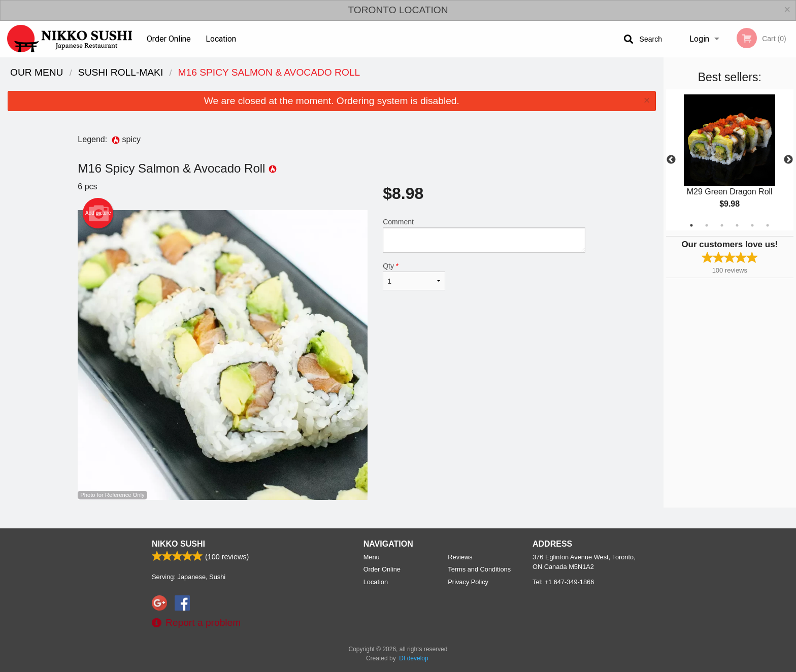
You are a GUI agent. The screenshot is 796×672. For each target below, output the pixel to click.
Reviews (460, 557)
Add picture (98, 213)
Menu (372, 557)
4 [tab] (737, 225)
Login (699, 39)
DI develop (413, 658)
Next (788, 160)
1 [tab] (691, 225)
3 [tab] (722, 225)
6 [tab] (768, 225)
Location (221, 39)
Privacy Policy (468, 582)
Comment (484, 235)
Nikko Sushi (178, 544)
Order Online (169, 39)
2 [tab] (707, 225)
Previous (671, 160)
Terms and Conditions (479, 569)
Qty (414, 276)
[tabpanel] (730, 160)
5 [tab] (752, 225)
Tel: (563, 582)
